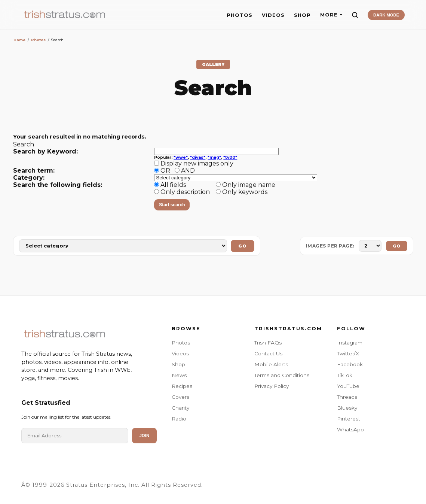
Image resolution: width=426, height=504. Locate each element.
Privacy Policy (272, 386)
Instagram (350, 343)
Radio (179, 419)
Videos (180, 353)
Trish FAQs (268, 343)
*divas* (198, 157)
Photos (38, 40)
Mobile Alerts (271, 364)
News (179, 375)
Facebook (350, 364)
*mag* (214, 157)
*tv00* (230, 157)
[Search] (355, 15)
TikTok (345, 375)
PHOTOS (240, 15)
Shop (178, 364)
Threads (347, 397)
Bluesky (347, 408)
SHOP (302, 15)
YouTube (348, 386)
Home (19, 40)
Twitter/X (348, 353)
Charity (180, 408)
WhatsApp (350, 429)
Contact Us (268, 353)
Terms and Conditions (282, 375)
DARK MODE (386, 15)
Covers (180, 397)
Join (144, 435)
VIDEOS (273, 15)
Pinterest (349, 419)
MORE (331, 15)
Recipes (182, 386)
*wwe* (181, 157)
